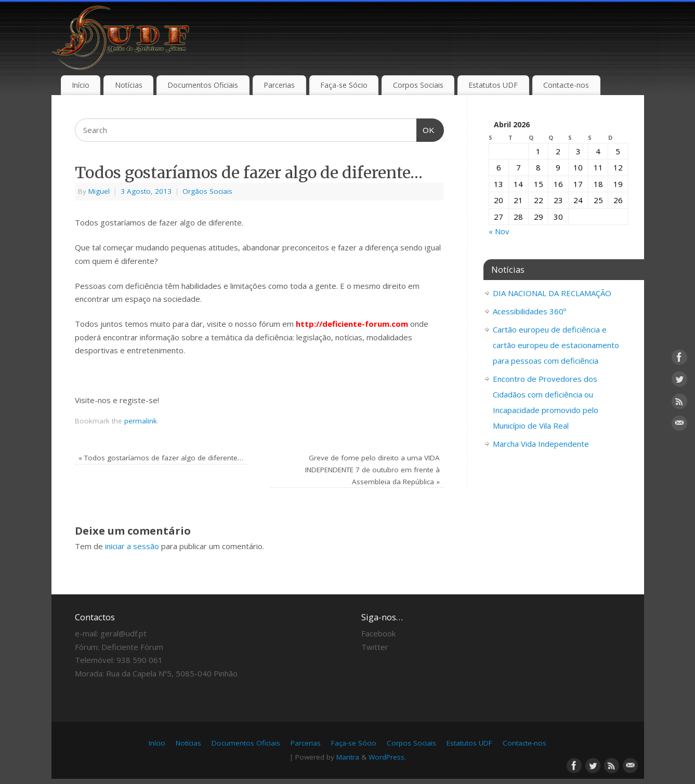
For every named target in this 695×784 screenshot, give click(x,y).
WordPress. (387, 757)
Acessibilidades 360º (529, 311)
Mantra (348, 757)
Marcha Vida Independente (541, 444)
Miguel (99, 191)
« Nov (499, 231)
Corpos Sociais (418, 85)
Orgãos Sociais (207, 191)
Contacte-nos (566, 85)
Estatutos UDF (493, 85)
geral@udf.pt (123, 633)
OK (426, 129)
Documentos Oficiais (203, 85)
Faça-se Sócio (344, 85)
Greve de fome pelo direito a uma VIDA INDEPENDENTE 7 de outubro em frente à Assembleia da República (372, 470)
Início (81, 85)
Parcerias (279, 85)
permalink (141, 421)
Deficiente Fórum (132, 647)
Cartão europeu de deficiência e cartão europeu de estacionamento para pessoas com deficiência (556, 345)
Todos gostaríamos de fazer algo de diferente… (161, 458)
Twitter (375, 647)
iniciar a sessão (132, 546)
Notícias (129, 85)
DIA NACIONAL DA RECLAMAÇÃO (552, 293)
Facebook (378, 633)
